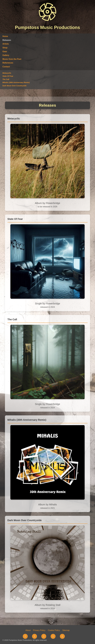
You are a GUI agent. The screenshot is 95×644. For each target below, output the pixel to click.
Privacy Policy (39, 630)
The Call (6, 79)
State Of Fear (8, 76)
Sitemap (66, 630)
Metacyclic (7, 73)
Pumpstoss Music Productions (47, 27)
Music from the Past (12, 59)
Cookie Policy (54, 630)
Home (5, 36)
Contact (6, 67)
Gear (5, 52)
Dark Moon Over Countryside (14, 86)
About (28, 630)
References (8, 63)
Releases (7, 40)
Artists (6, 44)
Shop (5, 48)
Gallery (6, 55)
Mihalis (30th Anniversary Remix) (16, 82)
